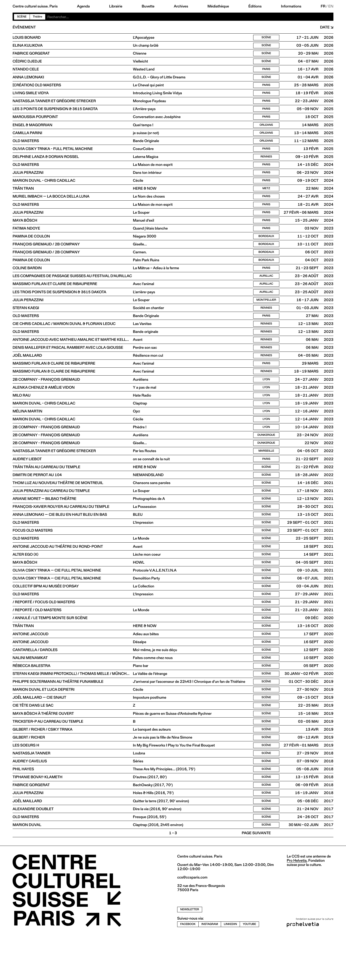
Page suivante (256, 877)
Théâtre (38, 17)
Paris (266, 71)
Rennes (266, 164)
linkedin (230, 969)
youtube (249, 969)
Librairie (116, 6)
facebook (188, 969)
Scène (22, 17)
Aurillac (266, 290)
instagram (210, 969)
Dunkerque (266, 458)
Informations (291, 6)
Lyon (266, 399)
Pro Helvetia (297, 905)
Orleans (266, 130)
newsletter (190, 954)
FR (323, 6)
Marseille (266, 474)
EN (331, 6)
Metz (266, 197)
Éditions (255, 6)
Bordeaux (266, 248)
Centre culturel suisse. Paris (35, 6)
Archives (181, 6)
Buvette (148, 6)
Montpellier (266, 315)
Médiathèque (218, 6)
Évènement (24, 27)
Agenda (83, 6)
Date (325, 27)
